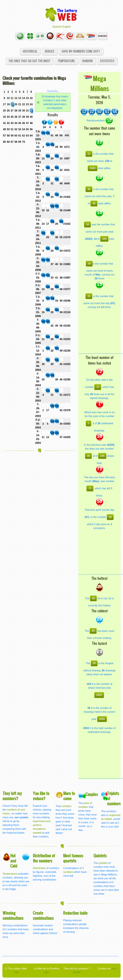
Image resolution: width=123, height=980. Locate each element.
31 (89, 154)
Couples (92, 794)
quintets (103, 863)
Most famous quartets (73, 858)
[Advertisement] (101, 333)
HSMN (77, 972)
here (114, 969)
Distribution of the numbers (44, 858)
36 (89, 189)
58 (110, 517)
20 (89, 264)
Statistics (107, 61)
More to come (69, 796)
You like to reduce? (41, 796)
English (66, 27)
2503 (93, 168)
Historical (30, 51)
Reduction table (75, 913)
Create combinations (43, 915)
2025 (99, 695)
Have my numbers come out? (81, 51)
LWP (46, 972)
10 (87, 224)
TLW (16, 972)
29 (94, 663)
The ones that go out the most (29, 61)
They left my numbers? (12, 796)
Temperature (66, 61)
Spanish (57, 27)
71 (90, 488)
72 (98, 387)
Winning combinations (13, 915)
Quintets (100, 855)
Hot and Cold (14, 861)
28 (93, 631)
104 (104, 239)
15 (89, 296)
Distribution (39, 868)
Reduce (50, 51)
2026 (102, 719)
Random (87, 61)
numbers (66, 806)
